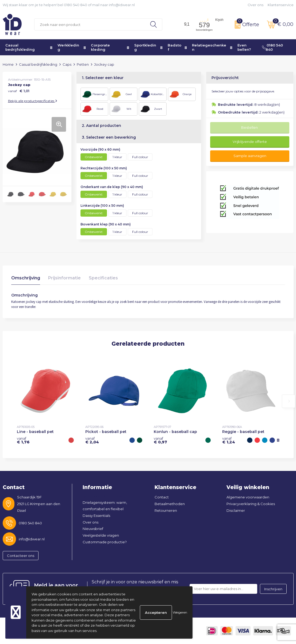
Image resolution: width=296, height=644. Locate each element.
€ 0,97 (160, 440)
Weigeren (180, 612)
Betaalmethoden (170, 504)
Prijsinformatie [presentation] (64, 278)
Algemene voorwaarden (248, 497)
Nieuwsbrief (93, 529)
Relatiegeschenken (209, 47)
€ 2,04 (92, 440)
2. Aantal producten (101, 126)
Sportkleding (145, 47)
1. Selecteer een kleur (103, 78)
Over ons (255, 5)
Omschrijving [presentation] (26, 278)
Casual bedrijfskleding (20, 47)
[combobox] (90, 24)
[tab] (26, 279)
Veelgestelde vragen (101, 535)
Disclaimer (236, 510)
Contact (162, 497)
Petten (83, 64)
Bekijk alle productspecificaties (33, 101)
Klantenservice (281, 5)
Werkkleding (68, 47)
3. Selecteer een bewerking (109, 137)
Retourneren (166, 510)
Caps (67, 64)
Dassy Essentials (96, 516)
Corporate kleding (100, 47)
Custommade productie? (105, 542)
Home (8, 64)
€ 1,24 (229, 440)
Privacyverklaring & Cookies (251, 504)
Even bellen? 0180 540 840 (260, 47)
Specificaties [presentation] (103, 278)
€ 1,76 (23, 440)
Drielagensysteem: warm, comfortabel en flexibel (105, 506)
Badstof (174, 47)
